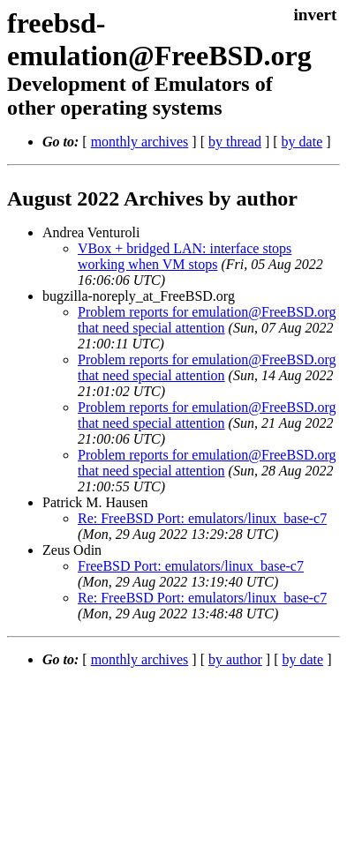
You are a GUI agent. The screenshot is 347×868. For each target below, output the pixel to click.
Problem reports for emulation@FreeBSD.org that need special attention (207, 320)
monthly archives (140, 142)
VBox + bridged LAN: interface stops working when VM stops (185, 256)
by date (302, 142)
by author (235, 659)
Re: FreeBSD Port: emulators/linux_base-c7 (202, 518)
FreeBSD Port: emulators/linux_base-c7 (191, 566)
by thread (235, 142)
